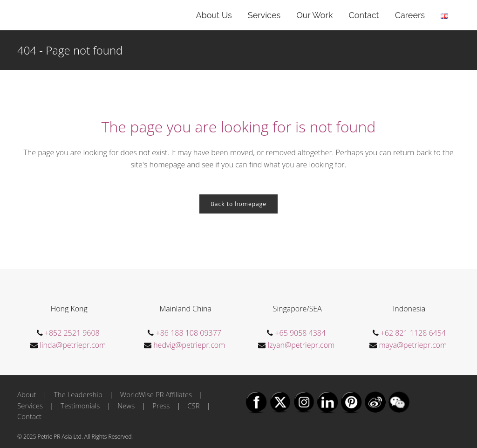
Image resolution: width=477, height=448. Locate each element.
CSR (193, 406)
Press (161, 406)
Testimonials (80, 406)
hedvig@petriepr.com (189, 345)
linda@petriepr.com (73, 345)
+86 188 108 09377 (189, 333)
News (126, 406)
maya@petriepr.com (413, 345)
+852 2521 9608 (72, 333)
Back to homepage (238, 204)
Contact (29, 416)
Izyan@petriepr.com (301, 345)
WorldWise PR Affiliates (156, 394)
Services (30, 406)
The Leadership (78, 394)
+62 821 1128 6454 (413, 333)
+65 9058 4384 (300, 333)
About (27, 394)
